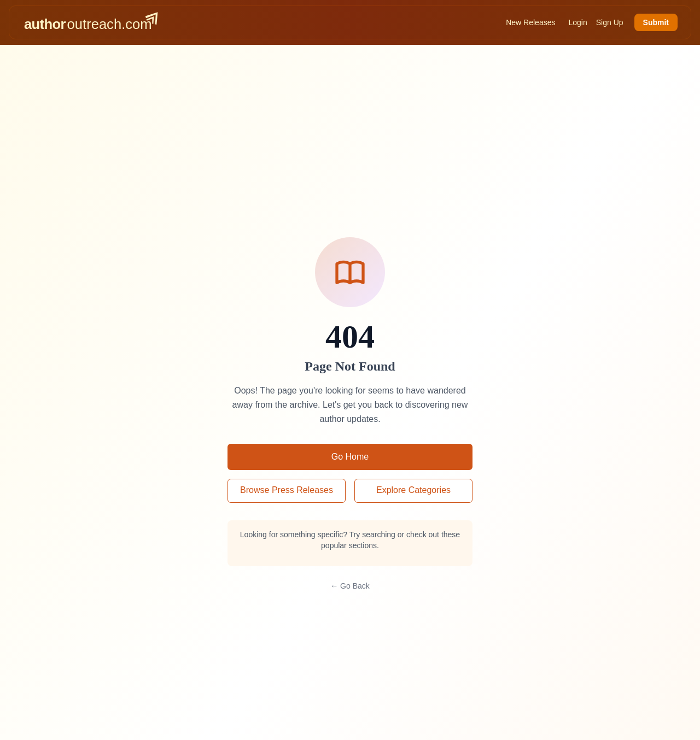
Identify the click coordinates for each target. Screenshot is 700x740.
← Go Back (350, 586)
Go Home (350, 457)
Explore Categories (413, 490)
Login (577, 22)
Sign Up (610, 22)
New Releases (530, 22)
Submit (656, 22)
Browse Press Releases (287, 490)
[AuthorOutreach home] (91, 22)
